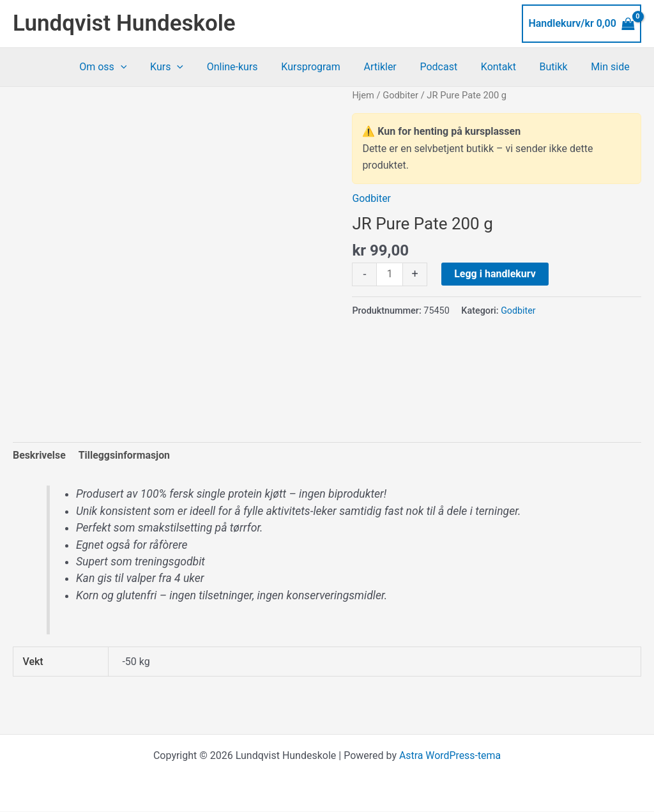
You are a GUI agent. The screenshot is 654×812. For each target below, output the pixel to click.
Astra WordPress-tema (450, 756)
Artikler (393, 67)
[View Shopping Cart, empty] (582, 24)
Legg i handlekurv (495, 274)
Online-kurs (252, 67)
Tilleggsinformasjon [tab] (125, 455)
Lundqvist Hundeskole (124, 23)
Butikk (558, 67)
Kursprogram (327, 67)
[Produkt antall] (390, 275)
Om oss (128, 67)
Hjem (363, 95)
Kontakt (506, 67)
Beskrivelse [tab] (39, 455)
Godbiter (400, 95)
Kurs (189, 67)
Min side (612, 67)
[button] (146, 67)
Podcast (449, 67)
